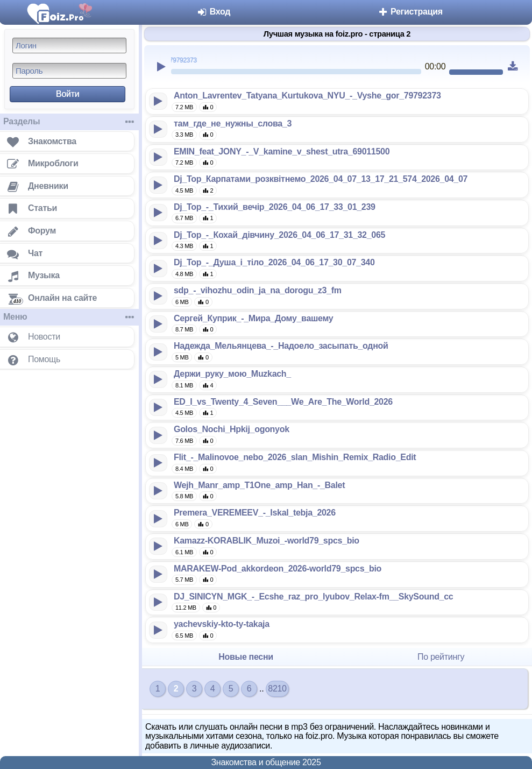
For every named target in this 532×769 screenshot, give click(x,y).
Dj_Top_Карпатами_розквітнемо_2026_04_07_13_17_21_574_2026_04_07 (321, 179)
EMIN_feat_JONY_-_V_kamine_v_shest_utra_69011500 (282, 151)
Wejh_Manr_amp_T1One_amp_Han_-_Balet (259, 485)
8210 (277, 689)
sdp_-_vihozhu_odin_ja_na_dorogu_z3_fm (258, 290)
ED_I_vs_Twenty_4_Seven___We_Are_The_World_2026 (283, 402)
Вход (214, 12)
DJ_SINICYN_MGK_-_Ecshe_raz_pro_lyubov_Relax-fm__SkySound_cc (313, 597)
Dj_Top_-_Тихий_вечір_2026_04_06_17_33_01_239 (275, 207)
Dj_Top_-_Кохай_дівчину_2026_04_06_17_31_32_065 (279, 235)
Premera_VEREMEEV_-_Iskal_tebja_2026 (255, 513)
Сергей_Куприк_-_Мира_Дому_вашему (253, 318)
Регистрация (410, 12)
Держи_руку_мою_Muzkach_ (232, 374)
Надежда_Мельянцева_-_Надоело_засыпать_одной (281, 346)
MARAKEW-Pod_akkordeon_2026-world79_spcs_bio (278, 569)
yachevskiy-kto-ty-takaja (222, 624)
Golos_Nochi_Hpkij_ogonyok (232, 429)
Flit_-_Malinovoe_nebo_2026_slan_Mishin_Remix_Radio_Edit (295, 457)
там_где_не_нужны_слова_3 (233, 124)
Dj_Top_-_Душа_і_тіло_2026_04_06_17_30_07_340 (274, 262)
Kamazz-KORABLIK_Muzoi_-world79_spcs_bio (267, 541)
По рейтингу (441, 657)
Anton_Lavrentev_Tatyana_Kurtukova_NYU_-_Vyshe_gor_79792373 (307, 96)
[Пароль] (69, 71)
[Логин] (69, 45)
